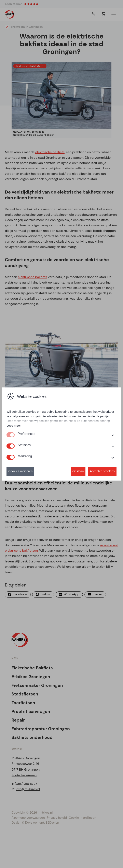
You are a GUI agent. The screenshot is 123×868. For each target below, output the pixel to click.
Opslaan (78, 471)
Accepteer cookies (102, 471)
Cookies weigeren (20, 471)
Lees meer (14, 425)
